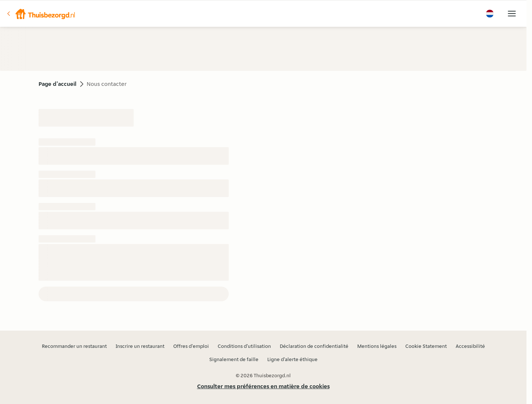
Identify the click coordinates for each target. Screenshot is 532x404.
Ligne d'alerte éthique (292, 359)
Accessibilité (470, 346)
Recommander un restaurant (74, 346)
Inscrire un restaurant (140, 346)
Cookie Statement (426, 346)
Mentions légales (377, 346)
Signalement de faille (234, 359)
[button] (41, 14)
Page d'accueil (57, 84)
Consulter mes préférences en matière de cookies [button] (263, 386)
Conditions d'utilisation (244, 346)
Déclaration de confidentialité (314, 346)
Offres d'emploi (191, 346)
